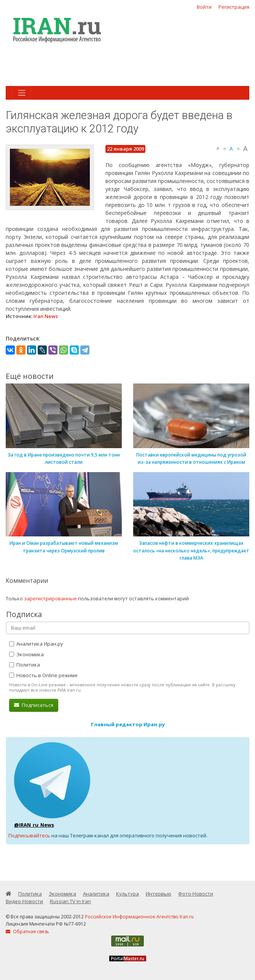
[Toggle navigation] (22, 93)
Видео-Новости (24, 901)
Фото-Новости (196, 894)
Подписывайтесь (29, 835)
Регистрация (234, 7)
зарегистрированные (50, 598)
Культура (127, 894)
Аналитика (96, 894)
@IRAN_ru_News (34, 825)
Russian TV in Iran (70, 901)
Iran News (46, 316)
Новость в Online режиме (43, 675)
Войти (204, 7)
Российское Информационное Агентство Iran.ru (139, 917)
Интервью (159, 894)
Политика (25, 665)
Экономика (26, 654)
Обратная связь (27, 931)
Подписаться (34, 705)
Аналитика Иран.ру (36, 644)
